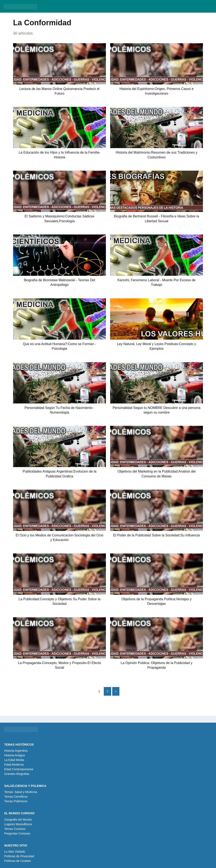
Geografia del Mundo (18, 820)
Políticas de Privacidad (19, 856)
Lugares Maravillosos (18, 824)
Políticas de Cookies (18, 861)
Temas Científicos (16, 797)
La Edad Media (14, 760)
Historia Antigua (15, 755)
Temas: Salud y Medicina (21, 792)
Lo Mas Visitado (15, 852)
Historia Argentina (16, 751)
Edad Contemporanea (19, 769)
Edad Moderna (14, 765)
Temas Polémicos (16, 801)
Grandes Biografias (17, 774)
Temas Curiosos (15, 829)
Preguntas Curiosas (17, 833)
